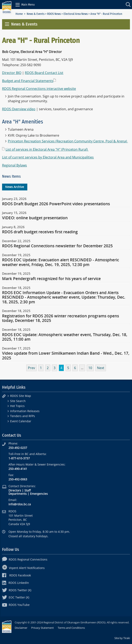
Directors (15, 490)
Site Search (18, 401)
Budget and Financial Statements (28, 81)
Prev (31, 368)
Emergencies (39, 494)
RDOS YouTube (16, 605)
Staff (28, 490)
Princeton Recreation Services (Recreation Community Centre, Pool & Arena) (68, 141)
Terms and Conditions (71, 628)
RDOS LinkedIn (16, 583)
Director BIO (12, 73)
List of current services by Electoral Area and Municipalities (48, 157)
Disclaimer (21, 628)
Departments (18, 494)
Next (101, 368)
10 (90, 368)
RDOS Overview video (19, 109)
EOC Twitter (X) (16, 597)
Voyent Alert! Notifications (23, 568)
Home (19, 14)
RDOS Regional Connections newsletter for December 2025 (57, 246)
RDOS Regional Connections (25, 559)
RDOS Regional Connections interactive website (39, 89)
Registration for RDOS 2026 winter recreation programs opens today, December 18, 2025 (61, 318)
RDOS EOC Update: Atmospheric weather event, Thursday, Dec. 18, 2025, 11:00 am (65, 337)
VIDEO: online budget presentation (35, 218)
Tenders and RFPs (23, 416)
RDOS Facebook (16, 575)
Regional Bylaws (14, 165)
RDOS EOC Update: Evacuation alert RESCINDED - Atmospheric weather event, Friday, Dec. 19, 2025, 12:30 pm (61, 262)
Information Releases (25, 411)
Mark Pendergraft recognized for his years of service (51, 279)
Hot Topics (17, 406)
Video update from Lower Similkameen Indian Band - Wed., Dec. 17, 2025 (66, 356)
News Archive (15, 187)
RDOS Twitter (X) (17, 590)
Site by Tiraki (122, 638)
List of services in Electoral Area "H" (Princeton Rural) (47, 149)
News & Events (36, 14)
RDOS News (54, 14)
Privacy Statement (43, 628)
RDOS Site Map (21, 396)
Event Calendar (21, 421)
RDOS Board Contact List (44, 73)
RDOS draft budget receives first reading (40, 232)
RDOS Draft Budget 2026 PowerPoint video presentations (56, 204)
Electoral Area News (76, 14)
